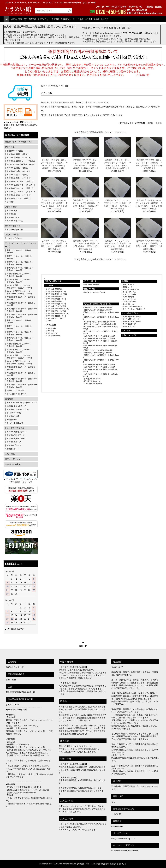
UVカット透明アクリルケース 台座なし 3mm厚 (18, 281)
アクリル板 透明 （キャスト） (19, 158)
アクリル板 (10, 147)
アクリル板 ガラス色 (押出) (56, 306)
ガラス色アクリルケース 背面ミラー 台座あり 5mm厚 (21, 380)
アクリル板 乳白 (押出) (54, 301)
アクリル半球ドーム (15, 221)
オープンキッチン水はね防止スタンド (22, 403)
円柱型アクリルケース (16, 390)
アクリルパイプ (13, 217)
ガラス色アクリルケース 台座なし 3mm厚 (20, 304)
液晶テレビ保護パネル (53, 281)
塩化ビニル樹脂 (12, 235)
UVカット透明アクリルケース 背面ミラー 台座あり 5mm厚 (19, 357)
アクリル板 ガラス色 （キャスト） (21, 185)
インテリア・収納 (14, 413)
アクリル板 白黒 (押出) (54, 296)
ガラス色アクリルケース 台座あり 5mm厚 (20, 368)
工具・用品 (10, 454)
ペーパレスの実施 (13, 464)
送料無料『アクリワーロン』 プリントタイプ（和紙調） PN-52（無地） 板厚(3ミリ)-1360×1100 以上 (86, 245)
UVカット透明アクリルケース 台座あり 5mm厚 (18, 345)
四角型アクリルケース (92, 379)
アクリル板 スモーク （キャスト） (21, 192)
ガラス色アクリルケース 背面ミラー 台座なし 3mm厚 (21, 316)
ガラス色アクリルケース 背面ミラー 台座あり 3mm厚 (21, 310)
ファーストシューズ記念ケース (134, 309)
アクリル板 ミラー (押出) (55, 318)
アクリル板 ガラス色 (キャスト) (57, 309)
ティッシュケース (129, 299)
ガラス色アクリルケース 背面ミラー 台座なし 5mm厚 (21, 386)
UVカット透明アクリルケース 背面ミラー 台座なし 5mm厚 (19, 362)
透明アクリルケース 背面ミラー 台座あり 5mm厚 (19, 333)
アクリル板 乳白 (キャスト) (56, 304)
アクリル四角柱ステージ (16, 432)
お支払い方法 (17, 19)
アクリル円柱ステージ (16, 435)
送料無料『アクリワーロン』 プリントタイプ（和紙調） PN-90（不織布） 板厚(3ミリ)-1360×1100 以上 (54, 205)
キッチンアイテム (129, 292)
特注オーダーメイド (14, 459)
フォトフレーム (128, 304)
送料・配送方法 (30, 19)
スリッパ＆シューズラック (132, 306)
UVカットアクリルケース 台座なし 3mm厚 (100, 324)
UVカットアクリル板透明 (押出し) (21, 164)
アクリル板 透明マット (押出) (57, 294)
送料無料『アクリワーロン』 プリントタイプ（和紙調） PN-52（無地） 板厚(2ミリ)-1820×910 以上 (149, 245)
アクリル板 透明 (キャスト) (56, 292)
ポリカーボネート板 (15, 230)
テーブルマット (128, 285)
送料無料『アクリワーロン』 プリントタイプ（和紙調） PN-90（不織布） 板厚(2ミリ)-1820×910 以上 (117, 205)
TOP (43, 86)
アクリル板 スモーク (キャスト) (57, 313)
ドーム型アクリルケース (16, 394)
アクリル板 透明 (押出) (54, 289)
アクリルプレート (14, 445)
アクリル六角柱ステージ (16, 439)
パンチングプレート (15, 238)
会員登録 (55, 19)
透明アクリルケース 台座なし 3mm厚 (18, 257)
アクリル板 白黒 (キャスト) (56, 299)
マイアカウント (44, 19)
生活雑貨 (9, 399)
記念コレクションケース (16, 406)
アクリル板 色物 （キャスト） (19, 195)
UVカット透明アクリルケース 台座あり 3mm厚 (18, 275)
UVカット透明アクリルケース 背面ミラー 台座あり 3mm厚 (19, 287)
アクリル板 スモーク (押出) (56, 311)
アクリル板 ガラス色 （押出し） (20, 181)
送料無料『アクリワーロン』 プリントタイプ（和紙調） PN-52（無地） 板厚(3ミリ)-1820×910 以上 (54, 245)
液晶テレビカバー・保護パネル (18, 142)
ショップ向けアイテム (15, 428)
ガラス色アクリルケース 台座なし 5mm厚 (20, 374)
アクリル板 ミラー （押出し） (19, 198)
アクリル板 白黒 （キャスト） (19, 171)
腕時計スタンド (13, 449)
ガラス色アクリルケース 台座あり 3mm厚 (20, 298)
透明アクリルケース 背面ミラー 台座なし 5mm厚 (19, 339)
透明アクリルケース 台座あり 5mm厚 (18, 322)
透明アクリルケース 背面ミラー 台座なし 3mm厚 (19, 269)
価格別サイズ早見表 (15, 151)
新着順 (159, 123)
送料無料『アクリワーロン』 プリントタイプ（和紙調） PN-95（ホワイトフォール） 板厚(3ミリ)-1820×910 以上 (54, 164)
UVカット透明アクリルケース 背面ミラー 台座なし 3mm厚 (19, 292)
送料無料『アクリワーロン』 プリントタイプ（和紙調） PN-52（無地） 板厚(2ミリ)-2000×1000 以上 (117, 245)
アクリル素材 (11, 207)
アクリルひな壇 (13, 416)
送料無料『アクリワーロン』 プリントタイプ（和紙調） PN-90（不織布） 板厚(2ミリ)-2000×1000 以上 (86, 205)
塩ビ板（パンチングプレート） (96, 292)
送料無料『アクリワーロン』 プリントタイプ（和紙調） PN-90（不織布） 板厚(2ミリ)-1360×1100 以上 (149, 205)
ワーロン (10, 202)
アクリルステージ (14, 442)
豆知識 (97, 19)
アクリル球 (11, 214)
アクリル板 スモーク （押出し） (20, 188)
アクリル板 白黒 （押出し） (18, 168)
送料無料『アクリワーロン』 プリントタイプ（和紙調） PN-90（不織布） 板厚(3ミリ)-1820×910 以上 (149, 164)
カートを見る (78, 19)
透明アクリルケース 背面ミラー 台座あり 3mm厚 (19, 263)
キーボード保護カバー (16, 423)
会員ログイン (66, 19)
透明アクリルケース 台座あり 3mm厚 (18, 252)
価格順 (150, 123)
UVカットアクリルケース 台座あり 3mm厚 (100, 322)
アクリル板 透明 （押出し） (18, 154)
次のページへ (121, 132)
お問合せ (104, 19)
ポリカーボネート (13, 226)
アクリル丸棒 (12, 211)
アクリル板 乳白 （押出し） (18, 175)
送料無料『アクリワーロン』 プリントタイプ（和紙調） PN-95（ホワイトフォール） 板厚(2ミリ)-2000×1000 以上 (86, 164)
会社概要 (89, 19)
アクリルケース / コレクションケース (97, 304)
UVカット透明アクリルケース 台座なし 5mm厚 (18, 351)
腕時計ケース (12, 420)
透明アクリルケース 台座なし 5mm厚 (18, 327)
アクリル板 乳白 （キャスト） (19, 178)
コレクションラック (130, 302)
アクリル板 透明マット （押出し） (21, 161)
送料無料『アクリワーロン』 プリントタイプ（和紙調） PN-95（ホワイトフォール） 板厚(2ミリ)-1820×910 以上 (117, 164)
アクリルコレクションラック (18, 409)
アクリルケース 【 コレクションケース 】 (21, 245)
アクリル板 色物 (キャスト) (56, 316)
